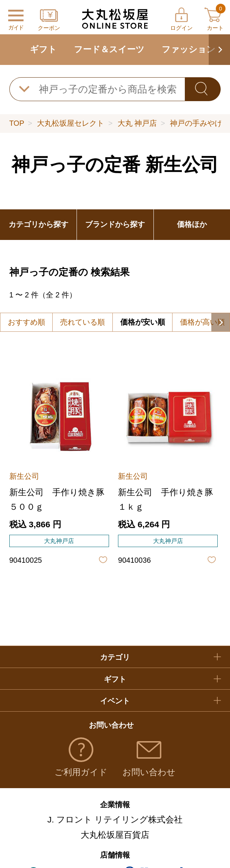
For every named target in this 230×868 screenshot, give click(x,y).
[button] (219, 50)
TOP (17, 123)
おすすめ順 (27, 322)
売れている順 (83, 322)
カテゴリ (115, 657)
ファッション (189, 49)
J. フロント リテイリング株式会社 (115, 819)
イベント (115, 701)
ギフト (43, 49)
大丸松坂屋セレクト (71, 123)
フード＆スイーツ (109, 49)
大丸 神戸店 (137, 123)
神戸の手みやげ (196, 123)
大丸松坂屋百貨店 (115, 835)
